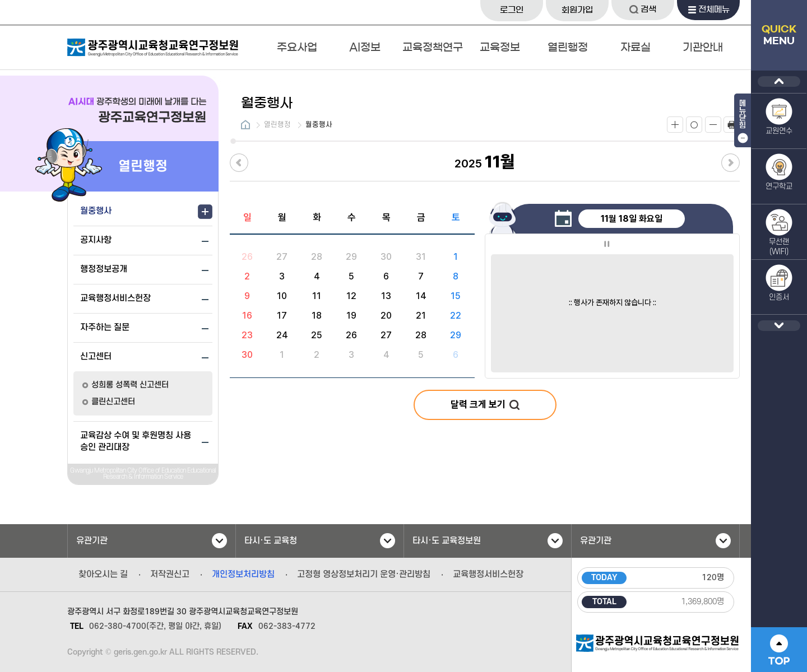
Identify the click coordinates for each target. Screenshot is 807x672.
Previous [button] (779, 81)
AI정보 (365, 47)
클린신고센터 (113, 402)
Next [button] (779, 326)
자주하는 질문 (105, 328)
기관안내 (703, 47)
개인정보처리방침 (243, 575)
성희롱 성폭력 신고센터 (130, 385)
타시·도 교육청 (320, 541)
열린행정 (568, 47)
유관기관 (152, 541)
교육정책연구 (433, 47)
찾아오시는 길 (103, 575)
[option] (612, 284)
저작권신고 (170, 575)
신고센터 (96, 357)
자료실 (636, 47)
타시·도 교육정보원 (488, 541)
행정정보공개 (104, 269)
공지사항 (96, 240)
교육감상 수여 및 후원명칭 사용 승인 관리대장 (136, 442)
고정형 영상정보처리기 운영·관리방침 (364, 575)
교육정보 (500, 47)
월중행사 (96, 211)
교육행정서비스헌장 (115, 298)
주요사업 (297, 47)
